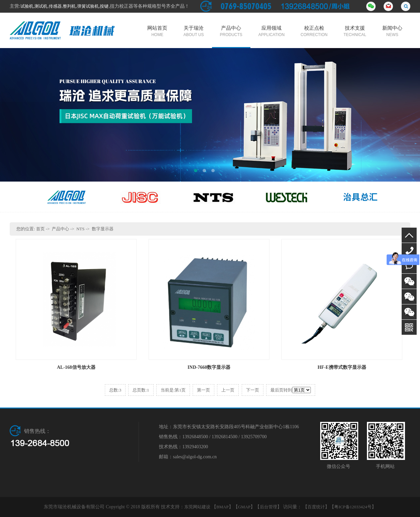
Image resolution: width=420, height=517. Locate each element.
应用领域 (271, 32)
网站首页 (157, 32)
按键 (104, 6)
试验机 (27, 6)
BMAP (223, 507)
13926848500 (409, 250)
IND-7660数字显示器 (209, 367)
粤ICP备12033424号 (353, 507)
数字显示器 (103, 229)
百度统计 (316, 507)
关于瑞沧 (193, 32)
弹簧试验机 (88, 6)
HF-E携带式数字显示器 (342, 367)
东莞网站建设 (197, 507)
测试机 (41, 6)
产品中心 (231, 32)
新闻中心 (392, 32)
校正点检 (314, 32)
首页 (40, 229)
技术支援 (355, 32)
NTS (81, 229)
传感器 (55, 6)
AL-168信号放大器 (76, 367)
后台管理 (268, 507)
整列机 (69, 6)
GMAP (244, 507)
